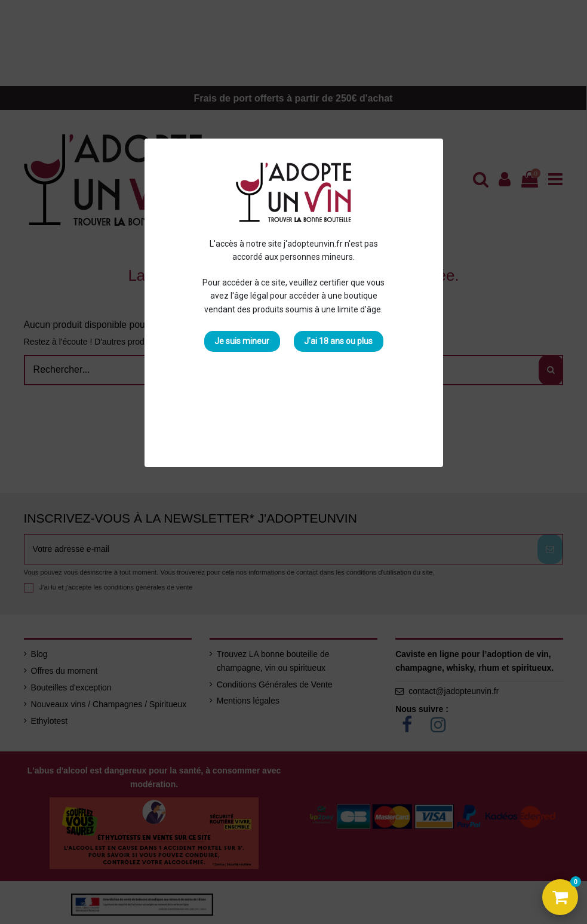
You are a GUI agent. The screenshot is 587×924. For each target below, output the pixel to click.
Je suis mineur (242, 341)
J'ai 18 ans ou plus (338, 341)
